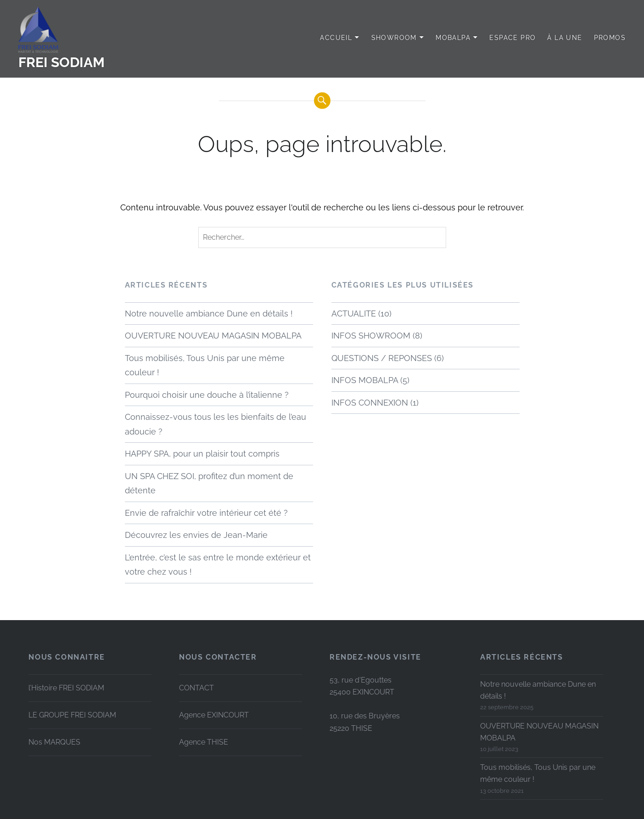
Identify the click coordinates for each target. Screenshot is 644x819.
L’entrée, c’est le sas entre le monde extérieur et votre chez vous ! (218, 565)
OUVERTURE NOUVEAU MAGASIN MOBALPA (213, 336)
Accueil (336, 38)
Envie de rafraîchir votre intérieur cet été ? (206, 513)
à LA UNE (565, 38)
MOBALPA (453, 38)
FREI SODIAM (62, 62)
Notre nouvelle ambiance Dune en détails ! (209, 313)
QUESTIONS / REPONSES (382, 358)
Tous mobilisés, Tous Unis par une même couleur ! (205, 365)
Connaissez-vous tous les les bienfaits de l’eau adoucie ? (216, 424)
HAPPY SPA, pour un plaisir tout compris (202, 454)
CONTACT (196, 688)
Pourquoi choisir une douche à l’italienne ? (207, 395)
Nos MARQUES (54, 742)
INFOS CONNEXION (370, 403)
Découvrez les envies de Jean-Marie (196, 535)
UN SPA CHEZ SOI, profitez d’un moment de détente (209, 483)
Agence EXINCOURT (214, 715)
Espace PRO (512, 38)
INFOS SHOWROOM (371, 336)
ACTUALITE (354, 313)
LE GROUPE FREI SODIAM (72, 715)
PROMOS (610, 38)
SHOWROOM (394, 38)
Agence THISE (204, 742)
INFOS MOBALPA (365, 380)
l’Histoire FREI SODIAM (66, 688)
